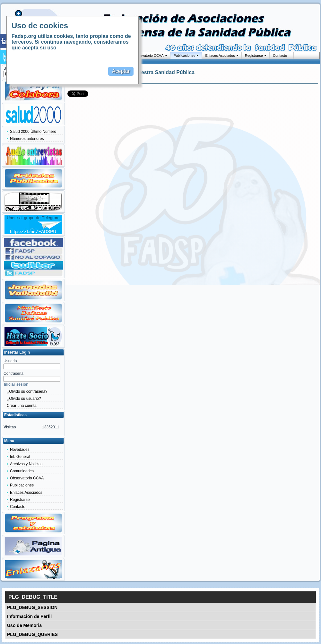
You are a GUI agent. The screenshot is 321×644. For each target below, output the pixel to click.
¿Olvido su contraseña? (27, 391)
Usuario (10, 361)
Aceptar (121, 71)
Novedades (20, 450)
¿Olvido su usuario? (24, 399)
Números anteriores (27, 139)
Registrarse (254, 56)
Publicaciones (185, 56)
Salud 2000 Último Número (33, 132)
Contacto (280, 56)
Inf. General (20, 457)
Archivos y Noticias (26, 464)
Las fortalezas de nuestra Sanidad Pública (143, 72)
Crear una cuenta (22, 406)
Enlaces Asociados (220, 56)
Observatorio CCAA (148, 56)
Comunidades (22, 471)
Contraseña (13, 374)
